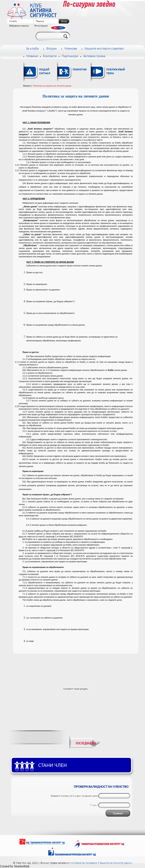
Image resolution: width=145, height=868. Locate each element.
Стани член (52, 765)
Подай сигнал (45, 72)
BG (55, 28)
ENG (61, 28)
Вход (64, 21)
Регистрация (41, 26)
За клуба (32, 49)
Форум (51, 49)
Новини (32, 56)
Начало (27, 86)
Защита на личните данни (116, 863)
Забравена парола (19, 26)
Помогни (80, 70)
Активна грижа (94, 56)
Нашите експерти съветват (104, 49)
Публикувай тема (116, 72)
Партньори (70, 56)
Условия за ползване (84, 863)
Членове (71, 49)
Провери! (118, 813)
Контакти (50, 56)
